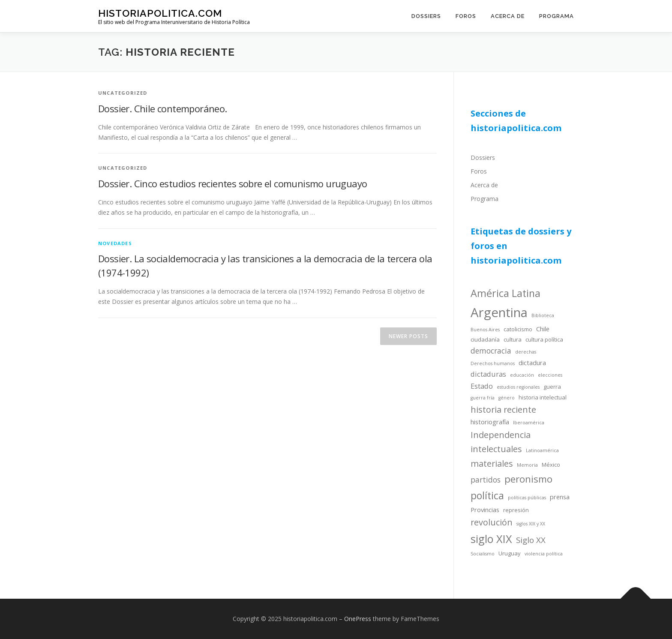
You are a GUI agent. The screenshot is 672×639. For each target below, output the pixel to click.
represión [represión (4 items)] (516, 510)
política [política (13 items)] (487, 495)
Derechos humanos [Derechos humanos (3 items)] (493, 363)
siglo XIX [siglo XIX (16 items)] (491, 539)
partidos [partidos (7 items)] (486, 480)
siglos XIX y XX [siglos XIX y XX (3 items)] (531, 524)
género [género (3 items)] (507, 398)
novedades (115, 243)
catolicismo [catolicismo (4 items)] (518, 329)
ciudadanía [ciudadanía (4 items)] (485, 339)
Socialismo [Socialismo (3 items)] (483, 554)
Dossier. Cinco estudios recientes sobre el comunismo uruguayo (232, 183)
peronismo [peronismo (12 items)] (528, 479)
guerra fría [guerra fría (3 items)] (483, 398)
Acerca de (508, 16)
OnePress (358, 619)
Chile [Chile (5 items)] (543, 329)
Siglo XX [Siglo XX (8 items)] (531, 540)
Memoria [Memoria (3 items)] (527, 465)
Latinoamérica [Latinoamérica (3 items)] (542, 450)
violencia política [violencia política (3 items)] (544, 554)
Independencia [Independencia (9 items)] (501, 435)
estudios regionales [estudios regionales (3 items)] (518, 387)
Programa (556, 16)
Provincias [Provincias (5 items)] (485, 510)
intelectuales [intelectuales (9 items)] (496, 449)
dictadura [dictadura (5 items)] (532, 363)
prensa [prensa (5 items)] (560, 497)
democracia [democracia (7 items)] (491, 351)
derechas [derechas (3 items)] (526, 352)
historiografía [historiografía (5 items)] (490, 422)
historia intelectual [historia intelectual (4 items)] (543, 397)
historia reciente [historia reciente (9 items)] (503, 409)
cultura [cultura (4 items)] (513, 339)
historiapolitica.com (160, 13)
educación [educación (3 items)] (522, 375)
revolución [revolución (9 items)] (492, 522)
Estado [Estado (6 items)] (482, 386)
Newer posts (408, 336)
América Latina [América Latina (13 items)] (505, 293)
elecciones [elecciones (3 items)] (550, 375)
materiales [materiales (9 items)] (492, 463)
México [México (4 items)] (551, 465)
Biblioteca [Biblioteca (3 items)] (543, 315)
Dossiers (426, 16)
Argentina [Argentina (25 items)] (499, 312)
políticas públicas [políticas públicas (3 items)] (527, 498)
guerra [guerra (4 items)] (552, 387)
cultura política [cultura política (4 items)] (544, 339)
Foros (466, 16)
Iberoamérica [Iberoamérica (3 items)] (529, 423)
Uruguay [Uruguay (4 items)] (510, 553)
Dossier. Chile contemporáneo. (163, 108)
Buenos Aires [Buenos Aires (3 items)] (485, 330)
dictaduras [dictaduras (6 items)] (488, 374)
